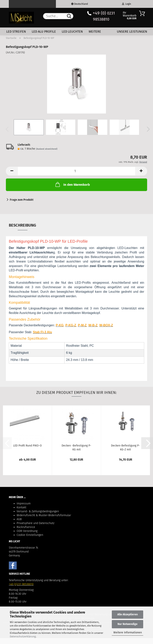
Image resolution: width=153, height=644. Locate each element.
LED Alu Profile (44, 32)
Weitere (95, 32)
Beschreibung (22, 225)
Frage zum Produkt (22, 200)
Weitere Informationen (128, 633)
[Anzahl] (76, 171)
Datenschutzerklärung (23, 636)
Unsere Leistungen (132, 32)
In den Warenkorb (72, 184)
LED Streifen (16, 32)
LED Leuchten (72, 32)
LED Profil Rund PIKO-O (27, 446)
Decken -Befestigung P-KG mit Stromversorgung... (76, 447)
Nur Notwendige (127, 624)
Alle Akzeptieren (127, 614)
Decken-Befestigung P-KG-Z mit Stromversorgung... (125, 447)
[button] (147, 129)
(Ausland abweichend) (47, 149)
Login (127, 4)
